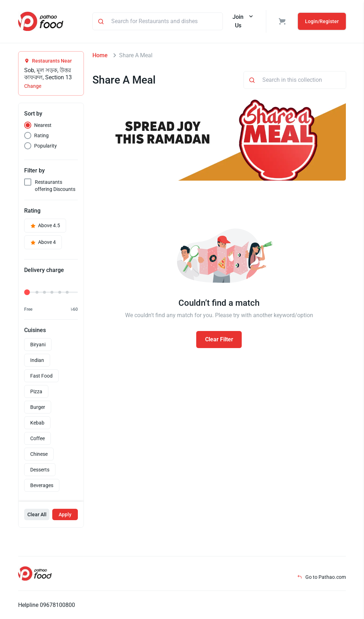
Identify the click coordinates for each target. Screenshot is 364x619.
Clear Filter (219, 339)
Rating (41, 135)
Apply (65, 514)
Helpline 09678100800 (47, 605)
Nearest (43, 125)
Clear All (37, 514)
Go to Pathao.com (322, 577)
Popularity (45, 146)
